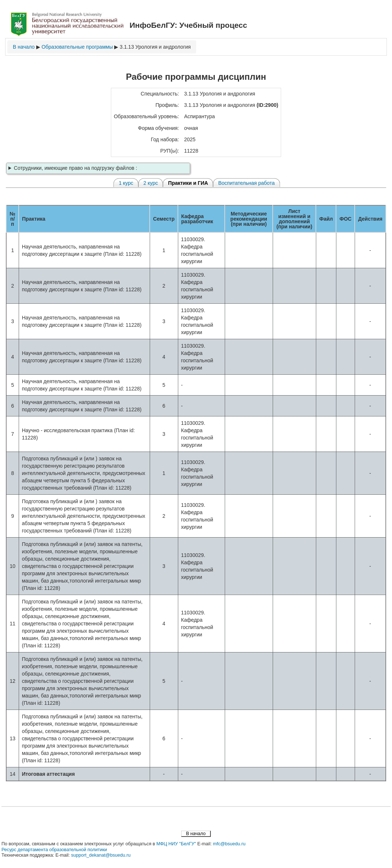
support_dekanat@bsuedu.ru (101, 855)
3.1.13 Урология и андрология (155, 47)
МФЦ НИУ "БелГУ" (176, 844)
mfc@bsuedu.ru (229, 844)
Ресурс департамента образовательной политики (54, 850)
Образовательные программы (77, 47)
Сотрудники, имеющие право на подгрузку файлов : (76, 168)
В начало (24, 47)
